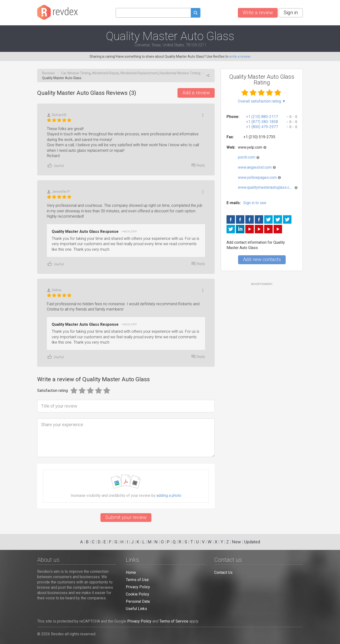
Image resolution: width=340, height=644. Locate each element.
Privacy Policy (138, 587)
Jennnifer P (58, 192)
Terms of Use (137, 580)
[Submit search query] (196, 13)
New (237, 542)
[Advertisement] (262, 325)
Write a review (258, 13)
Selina (54, 290)
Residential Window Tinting (180, 73)
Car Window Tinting (76, 73)
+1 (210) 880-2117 (262, 117)
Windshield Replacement (139, 73)
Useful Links (136, 609)
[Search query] (153, 13)
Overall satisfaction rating (262, 101)
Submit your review (126, 517)
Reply (198, 165)
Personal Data (138, 601)
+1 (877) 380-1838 (262, 122)
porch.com (247, 157)
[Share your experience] (126, 438)
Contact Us (223, 572)
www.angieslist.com (255, 167)
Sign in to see (255, 203)
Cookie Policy (138, 594)
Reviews (48, 73)
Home (131, 572)
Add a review (196, 93)
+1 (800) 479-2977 (262, 127)
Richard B (57, 115)
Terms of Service (174, 621)
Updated (252, 542)
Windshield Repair (105, 73)
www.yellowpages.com (257, 177)
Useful (55, 165)
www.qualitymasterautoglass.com (266, 187)
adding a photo (169, 496)
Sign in (291, 13)
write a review (240, 56)
